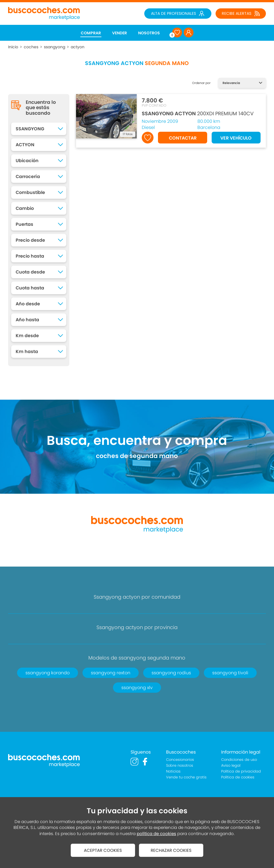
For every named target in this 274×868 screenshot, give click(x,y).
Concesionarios (180, 760)
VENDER (120, 33)
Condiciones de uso (239, 760)
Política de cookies (238, 777)
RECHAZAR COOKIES (171, 850)
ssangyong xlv (137, 688)
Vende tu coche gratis (186, 777)
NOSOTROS (149, 33)
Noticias (173, 771)
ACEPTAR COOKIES (103, 850)
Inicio (13, 47)
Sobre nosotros (180, 765)
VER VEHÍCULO (236, 138)
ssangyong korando (48, 673)
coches (31, 47)
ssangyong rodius (171, 673)
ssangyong (55, 47)
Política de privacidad (241, 771)
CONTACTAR (183, 138)
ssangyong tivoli (230, 673)
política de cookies (156, 834)
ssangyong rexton (111, 673)
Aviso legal (231, 765)
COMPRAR (91, 33)
